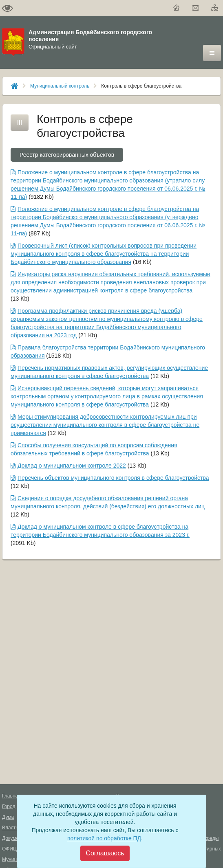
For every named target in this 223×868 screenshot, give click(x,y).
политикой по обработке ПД (104, 838)
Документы (15, 838)
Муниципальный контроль (60, 86)
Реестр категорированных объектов (67, 155)
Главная (11, 796)
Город (9, 806)
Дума (8, 817)
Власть (10, 828)
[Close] (105, 853)
